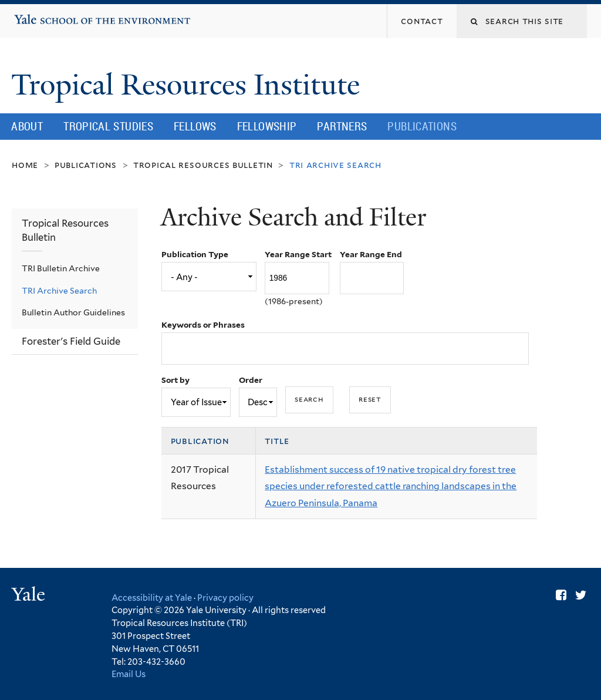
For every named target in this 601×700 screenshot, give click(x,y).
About (27, 126)
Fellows (195, 126)
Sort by (175, 380)
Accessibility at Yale (152, 598)
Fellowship (267, 126)
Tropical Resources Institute (189, 85)
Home (25, 165)
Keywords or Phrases (203, 325)
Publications (422, 126)
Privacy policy (225, 598)
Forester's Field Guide (71, 341)
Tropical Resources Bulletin (203, 165)
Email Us (129, 674)
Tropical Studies (108, 126)
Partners (342, 126)
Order (251, 380)
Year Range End (371, 254)
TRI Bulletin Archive (61, 268)
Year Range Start (298, 254)
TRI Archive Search (59, 291)
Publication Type (195, 254)
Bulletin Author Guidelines (73, 312)
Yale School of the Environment (50, 15)
